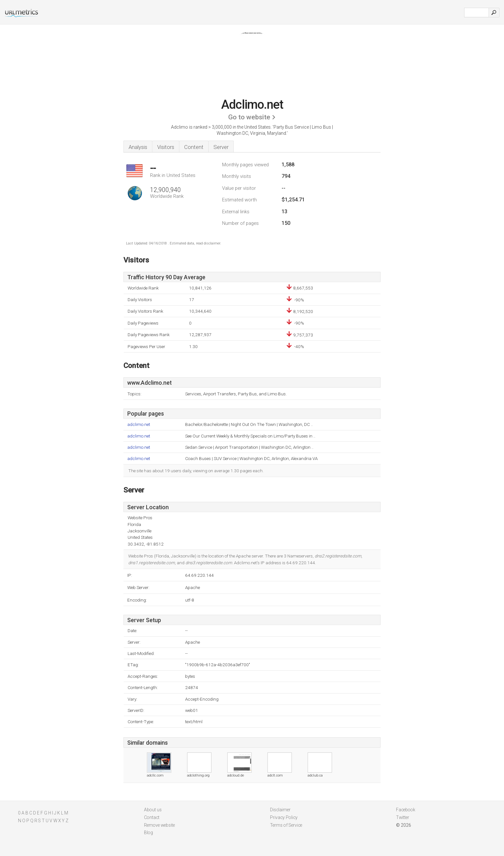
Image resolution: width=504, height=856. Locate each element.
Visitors (166, 147)
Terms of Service (286, 825)
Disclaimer (280, 810)
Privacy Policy (284, 817)
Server (221, 147)
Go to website (249, 117)
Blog (148, 833)
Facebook (406, 810)
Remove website (159, 825)
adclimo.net (139, 424)
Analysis (138, 147)
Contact (152, 817)
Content (194, 147)
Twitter (403, 817)
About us (153, 810)
